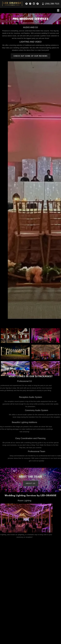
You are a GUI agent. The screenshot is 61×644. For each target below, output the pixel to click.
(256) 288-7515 (52, 4)
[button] (27, 4)
